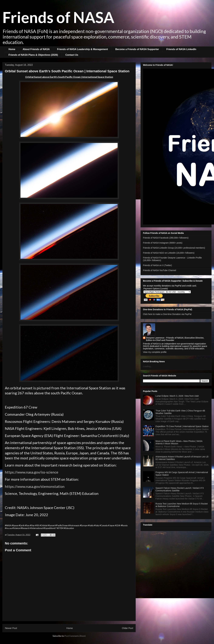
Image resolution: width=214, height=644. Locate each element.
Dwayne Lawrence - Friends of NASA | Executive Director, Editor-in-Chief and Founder (175, 339)
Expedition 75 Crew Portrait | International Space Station (182, 426)
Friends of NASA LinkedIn (181, 49)
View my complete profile (155, 352)
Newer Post (11, 628)
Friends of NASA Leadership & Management (82, 49)
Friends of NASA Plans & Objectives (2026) (33, 55)
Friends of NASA (58, 17)
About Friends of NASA (36, 49)
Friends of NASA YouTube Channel (160, 270)
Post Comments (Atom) (75, 636)
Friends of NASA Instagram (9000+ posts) (163, 243)
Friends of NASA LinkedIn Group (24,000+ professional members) (174, 248)
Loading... (148, 366)
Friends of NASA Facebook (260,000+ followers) (166, 238)
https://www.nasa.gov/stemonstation (35, 486)
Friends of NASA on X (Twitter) (157, 265)
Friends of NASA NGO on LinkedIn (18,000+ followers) (169, 253)
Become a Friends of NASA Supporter (137, 49)
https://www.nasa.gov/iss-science (32, 472)
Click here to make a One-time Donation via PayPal (167, 314)
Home (12, 49)
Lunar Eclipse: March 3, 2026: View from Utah (177, 396)
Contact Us (72, 55)
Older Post (128, 628)
